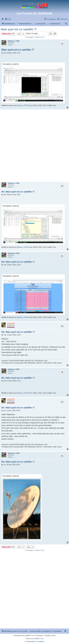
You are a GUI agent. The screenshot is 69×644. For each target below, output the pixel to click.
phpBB (27, 635)
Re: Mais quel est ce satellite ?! (18, 192)
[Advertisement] (34, 146)
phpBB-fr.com (39, 638)
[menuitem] (8, 19)
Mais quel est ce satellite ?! (19, 29)
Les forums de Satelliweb (34, 13)
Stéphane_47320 (14, 41)
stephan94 (11, 323)
